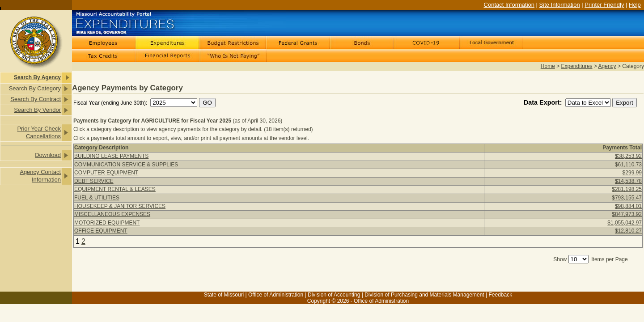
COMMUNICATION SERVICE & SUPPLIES (126, 165)
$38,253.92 (628, 156)
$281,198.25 (627, 189)
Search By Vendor (37, 110)
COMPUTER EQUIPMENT (106, 173)
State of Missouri (224, 295)
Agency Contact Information (40, 176)
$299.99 (632, 173)
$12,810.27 (628, 231)
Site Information (560, 5)
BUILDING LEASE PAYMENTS (111, 156)
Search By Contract (36, 99)
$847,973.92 (627, 214)
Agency (607, 66)
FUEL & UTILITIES (97, 198)
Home (548, 66)
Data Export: (544, 102)
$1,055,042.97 (625, 223)
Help (635, 5)
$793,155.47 (627, 198)
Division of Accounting (334, 295)
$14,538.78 (628, 181)
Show (560, 259)
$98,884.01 (628, 206)
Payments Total (622, 148)
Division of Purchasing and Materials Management (424, 295)
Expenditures (577, 66)
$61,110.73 (628, 165)
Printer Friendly (604, 5)
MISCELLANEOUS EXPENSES (112, 214)
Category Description (101, 148)
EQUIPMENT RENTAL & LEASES (115, 189)
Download (48, 155)
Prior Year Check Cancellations (39, 132)
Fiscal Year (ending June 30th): (111, 103)
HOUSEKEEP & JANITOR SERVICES (120, 206)
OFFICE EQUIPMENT (101, 231)
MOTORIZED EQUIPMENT (107, 223)
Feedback (500, 295)
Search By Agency (37, 77)
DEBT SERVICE (94, 181)
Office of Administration (276, 295)
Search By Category (35, 88)
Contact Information (509, 5)
